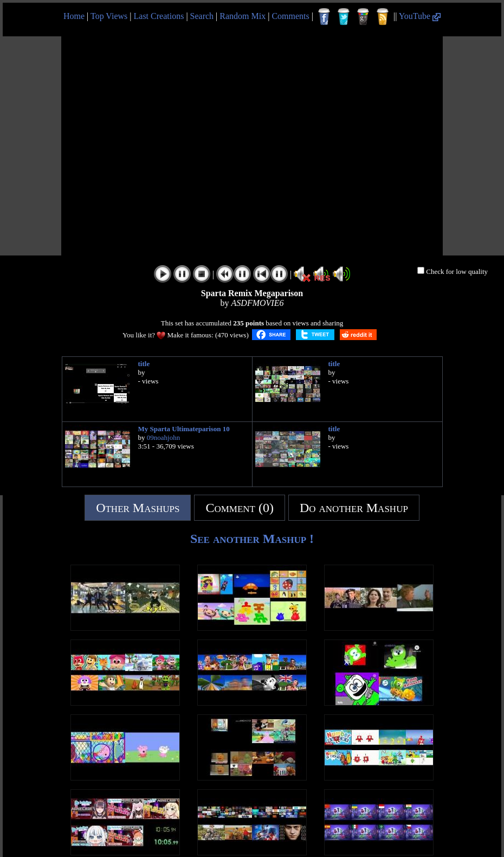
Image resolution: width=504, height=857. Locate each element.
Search (202, 16)
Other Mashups (138, 508)
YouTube (420, 16)
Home (74, 16)
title (144, 364)
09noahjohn (163, 437)
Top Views (109, 16)
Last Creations (159, 16)
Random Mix (243, 16)
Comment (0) (240, 508)
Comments (290, 16)
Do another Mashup (354, 508)
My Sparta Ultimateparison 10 (184, 429)
